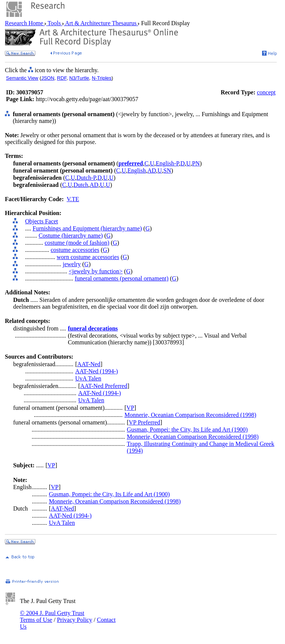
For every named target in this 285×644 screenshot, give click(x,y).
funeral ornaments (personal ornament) (122, 278)
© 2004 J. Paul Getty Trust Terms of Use (52, 616)
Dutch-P (86, 178)
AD (152, 170)
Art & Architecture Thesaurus (101, 23)
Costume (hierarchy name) (71, 236)
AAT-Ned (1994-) (97, 371)
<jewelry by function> (96, 271)
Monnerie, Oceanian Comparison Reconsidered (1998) (190, 415)
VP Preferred (145, 422)
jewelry (72, 264)
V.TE (73, 199)
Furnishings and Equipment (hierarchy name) (87, 228)
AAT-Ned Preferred (104, 386)
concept (266, 92)
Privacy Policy (74, 620)
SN (167, 170)
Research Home (25, 23)
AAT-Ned (89, 364)
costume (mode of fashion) (77, 243)
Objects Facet (42, 221)
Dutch (81, 185)
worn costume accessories (88, 257)
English (137, 170)
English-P (167, 163)
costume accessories (75, 250)
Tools (54, 23)
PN (196, 163)
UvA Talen (88, 378)
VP (130, 408)
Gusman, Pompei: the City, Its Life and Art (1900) (187, 430)
